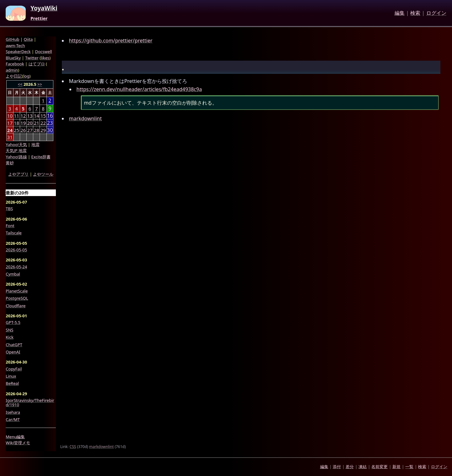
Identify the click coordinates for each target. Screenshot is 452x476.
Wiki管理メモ (18, 443)
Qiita (28, 39)
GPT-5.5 (13, 322)
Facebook (15, 64)
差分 (350, 467)
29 (43, 130)
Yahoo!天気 (16, 145)
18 (16, 123)
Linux (11, 376)
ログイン (436, 13)
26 (23, 130)
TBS (9, 209)
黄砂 (10, 163)
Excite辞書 (41, 157)
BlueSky (13, 58)
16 (50, 116)
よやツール (43, 174)
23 (50, 123)
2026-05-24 (16, 267)
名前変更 (379, 467)
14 (37, 116)
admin (12, 70)
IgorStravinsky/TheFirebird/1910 (30, 403)
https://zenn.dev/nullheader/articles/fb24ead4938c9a (139, 89)
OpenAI (13, 352)
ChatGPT (14, 345)
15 (43, 116)
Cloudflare (16, 306)
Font (10, 226)
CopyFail (14, 369)
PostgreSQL (17, 298)
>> (40, 84)
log (26, 76)
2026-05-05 (16, 250)
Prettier (39, 19)
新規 (396, 467)
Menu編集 (15, 437)
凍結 (363, 467)
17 (10, 123)
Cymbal (13, 274)
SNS (9, 330)
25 (16, 130)
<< (20, 84)
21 (37, 123)
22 (43, 123)
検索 (415, 13)
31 (10, 137)
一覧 (409, 467)
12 (23, 116)
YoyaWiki (44, 8)
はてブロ (37, 64)
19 (23, 123)
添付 (337, 467)
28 (37, 130)
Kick (10, 337)
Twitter (32, 58)
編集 (400, 13)
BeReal (12, 383)
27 (30, 130)
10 (10, 116)
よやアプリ (18, 174)
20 (30, 123)
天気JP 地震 (16, 150)
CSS (73, 447)
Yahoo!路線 (16, 157)
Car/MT (13, 419)
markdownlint (86, 118)
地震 (35, 145)
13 (30, 116)
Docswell (44, 52)
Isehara (13, 412)
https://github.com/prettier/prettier (111, 41)
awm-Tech (15, 46)
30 (50, 130)
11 (16, 116)
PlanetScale (17, 291)
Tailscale (14, 233)
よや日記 (14, 76)
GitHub (12, 39)
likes (45, 58)
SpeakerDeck (18, 52)
